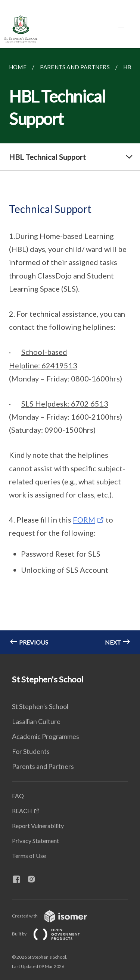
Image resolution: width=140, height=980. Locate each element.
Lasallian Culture (36, 721)
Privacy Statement (35, 841)
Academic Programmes (46, 736)
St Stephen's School (40, 706)
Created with (55, 916)
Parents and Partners (43, 766)
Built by (52, 934)
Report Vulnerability (38, 826)
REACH (22, 811)
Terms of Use (29, 856)
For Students (31, 751)
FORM (84, 520)
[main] (70, 351)
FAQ (18, 796)
